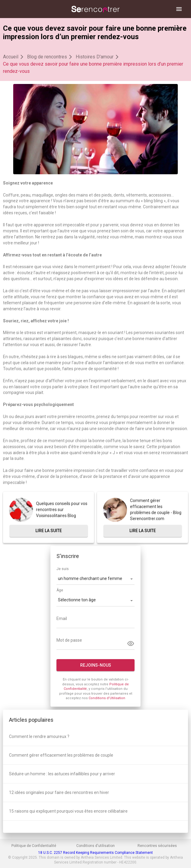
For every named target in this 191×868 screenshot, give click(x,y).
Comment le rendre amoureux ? (39, 736)
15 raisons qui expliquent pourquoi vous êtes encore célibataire (68, 811)
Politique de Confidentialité (34, 846)
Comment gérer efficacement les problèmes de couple (61, 755)
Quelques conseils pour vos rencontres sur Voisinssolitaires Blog (62, 510)
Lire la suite (49, 531)
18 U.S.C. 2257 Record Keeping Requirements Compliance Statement (95, 853)
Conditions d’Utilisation (107, 698)
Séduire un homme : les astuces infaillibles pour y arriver (62, 774)
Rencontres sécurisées (157, 846)
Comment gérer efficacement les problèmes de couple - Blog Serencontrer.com (156, 510)
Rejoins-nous (96, 665)
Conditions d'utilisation (95, 846)
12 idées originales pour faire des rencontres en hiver (59, 792)
